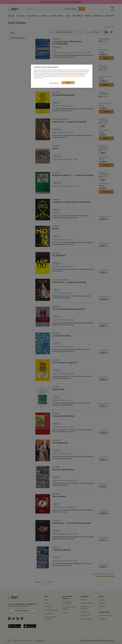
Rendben (68, 83)
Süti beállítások (54, 83)
